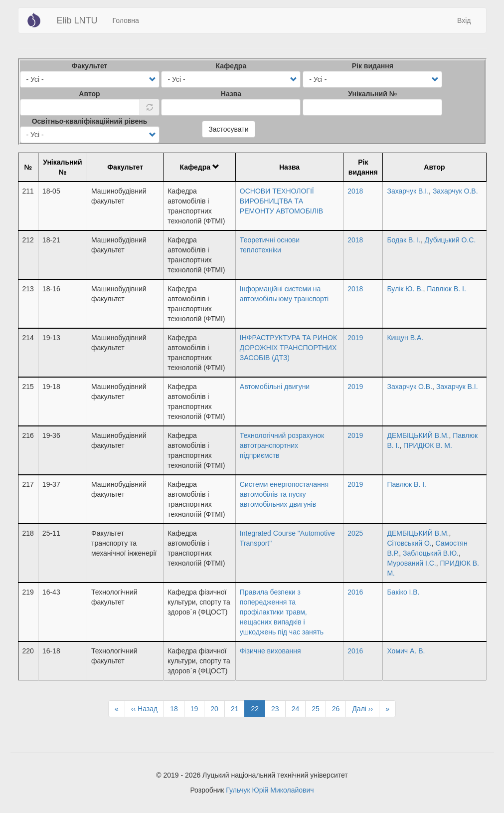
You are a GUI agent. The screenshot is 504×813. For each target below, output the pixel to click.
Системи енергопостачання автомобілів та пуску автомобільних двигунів (284, 494)
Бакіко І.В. (403, 592)
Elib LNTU (77, 20)
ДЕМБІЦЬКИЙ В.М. (418, 435)
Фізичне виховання (270, 651)
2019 (355, 338)
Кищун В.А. (405, 338)
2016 (355, 592)
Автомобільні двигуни (275, 387)
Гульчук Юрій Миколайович (270, 790)
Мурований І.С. (411, 563)
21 (238, 708)
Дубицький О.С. (450, 240)
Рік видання (373, 66)
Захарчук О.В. (455, 191)
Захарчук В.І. (408, 191)
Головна (126, 20)
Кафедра (231, 66)
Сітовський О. (409, 543)
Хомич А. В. (406, 651)
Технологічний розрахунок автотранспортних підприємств (282, 445)
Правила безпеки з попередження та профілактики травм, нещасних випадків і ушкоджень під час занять (282, 612)
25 (319, 708)
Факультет (90, 66)
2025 (355, 533)
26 (339, 708)
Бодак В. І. (404, 240)
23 (278, 708)
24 (299, 708)
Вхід (464, 20)
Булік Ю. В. (405, 289)
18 (177, 708)
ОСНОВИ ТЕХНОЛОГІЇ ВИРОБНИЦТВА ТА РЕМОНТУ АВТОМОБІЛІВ (281, 201)
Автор (89, 94)
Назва (231, 94)
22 (258, 711)
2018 (355, 191)
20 (218, 708)
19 (198, 708)
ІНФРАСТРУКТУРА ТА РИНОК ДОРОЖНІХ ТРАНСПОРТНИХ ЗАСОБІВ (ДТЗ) (288, 348)
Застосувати (228, 129)
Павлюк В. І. (446, 289)
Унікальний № (372, 94)
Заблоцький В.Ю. (431, 553)
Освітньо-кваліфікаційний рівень (90, 121)
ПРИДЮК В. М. (428, 445)
